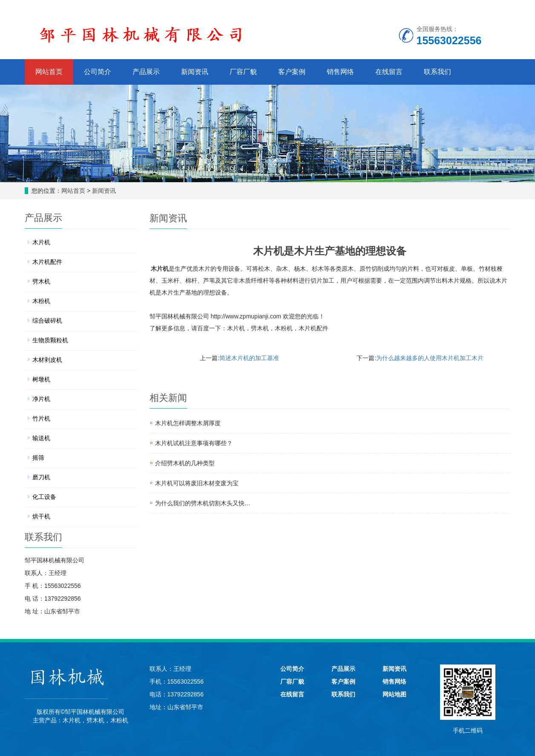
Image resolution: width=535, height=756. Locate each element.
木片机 (160, 269)
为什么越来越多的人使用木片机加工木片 (430, 358)
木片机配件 (314, 328)
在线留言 (389, 72)
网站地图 (394, 694)
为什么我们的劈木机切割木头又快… (203, 503)
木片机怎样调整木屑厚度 (188, 423)
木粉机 (284, 328)
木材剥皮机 (47, 360)
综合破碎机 (47, 321)
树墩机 (41, 379)
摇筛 (38, 458)
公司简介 (98, 72)
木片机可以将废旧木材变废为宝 (197, 483)
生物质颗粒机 (50, 340)
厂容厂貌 (243, 72)
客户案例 (292, 72)
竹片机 (41, 418)
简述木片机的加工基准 (249, 358)
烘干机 (41, 516)
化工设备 (44, 497)
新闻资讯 (195, 72)
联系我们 (437, 72)
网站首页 (49, 72)
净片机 (41, 399)
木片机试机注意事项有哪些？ (194, 443)
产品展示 (146, 72)
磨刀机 (41, 477)
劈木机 (260, 328)
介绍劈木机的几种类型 (185, 463)
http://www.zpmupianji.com (246, 316)
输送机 (41, 438)
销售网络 (340, 72)
